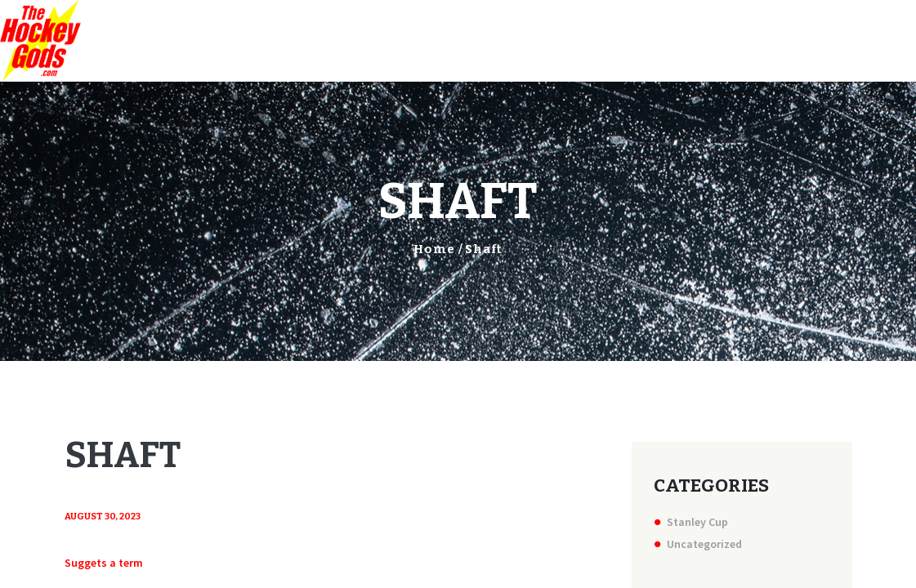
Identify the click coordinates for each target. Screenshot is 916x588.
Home (434, 249)
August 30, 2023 (103, 517)
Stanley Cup (697, 522)
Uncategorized (704, 544)
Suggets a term (104, 563)
